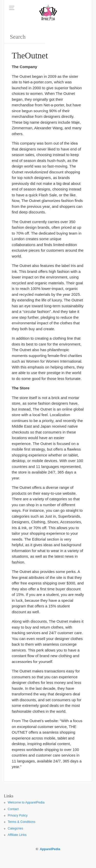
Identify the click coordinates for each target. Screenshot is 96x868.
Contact (13, 809)
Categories (15, 828)
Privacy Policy (18, 815)
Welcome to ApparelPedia (26, 802)
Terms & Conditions (22, 822)
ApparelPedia (50, 849)
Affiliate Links (17, 835)
